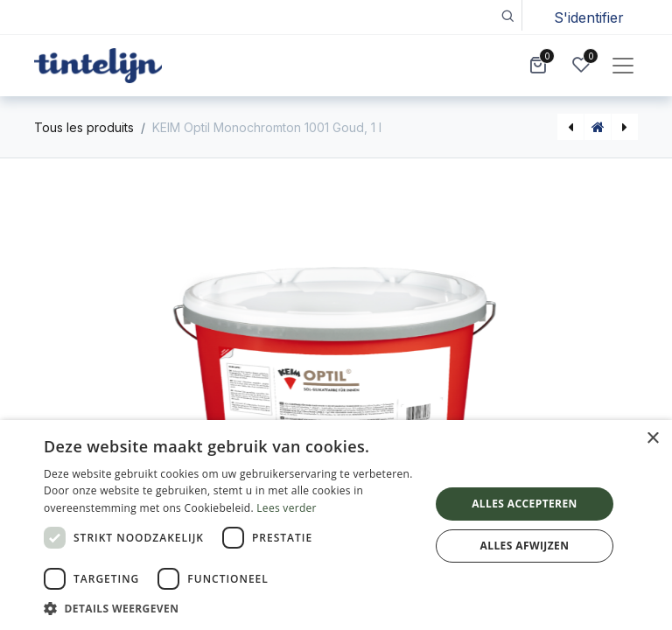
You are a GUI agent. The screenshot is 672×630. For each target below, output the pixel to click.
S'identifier (589, 17)
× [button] (652, 439)
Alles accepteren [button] (525, 504)
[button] (507, 15)
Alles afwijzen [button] (525, 546)
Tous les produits (84, 127)
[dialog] (336, 525)
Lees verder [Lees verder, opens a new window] (287, 508)
